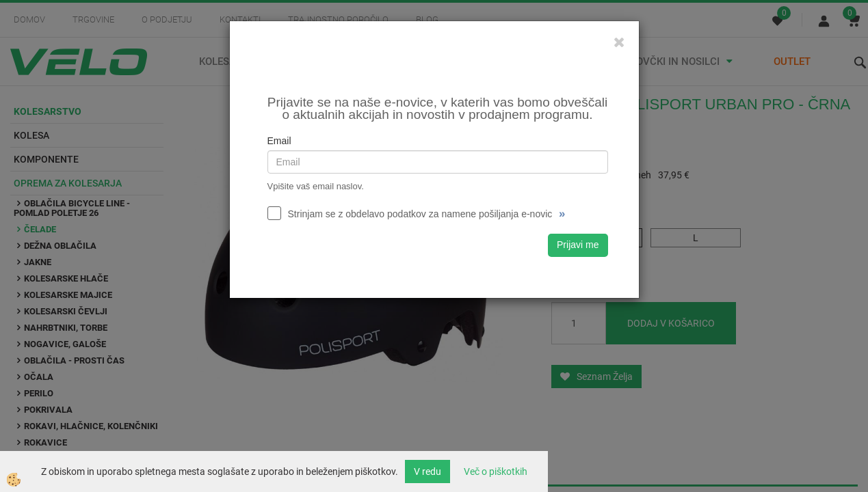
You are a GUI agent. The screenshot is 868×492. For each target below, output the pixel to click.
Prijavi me (578, 245)
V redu (428, 471)
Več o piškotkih (496, 471)
